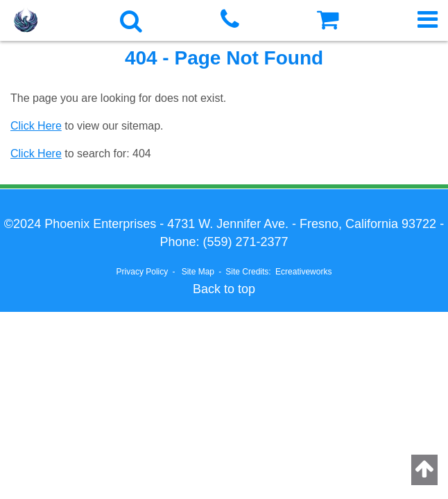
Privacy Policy (143, 272)
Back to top (224, 289)
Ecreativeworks (303, 272)
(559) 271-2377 (245, 242)
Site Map (198, 272)
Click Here (36, 126)
